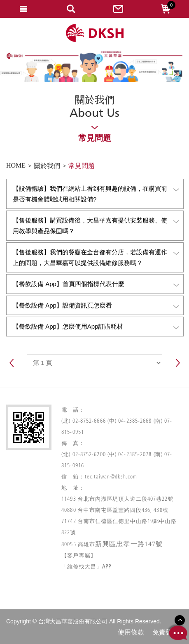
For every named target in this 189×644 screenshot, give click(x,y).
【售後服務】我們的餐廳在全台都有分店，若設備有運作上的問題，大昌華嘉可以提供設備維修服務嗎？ (96, 257)
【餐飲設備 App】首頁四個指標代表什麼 (96, 284)
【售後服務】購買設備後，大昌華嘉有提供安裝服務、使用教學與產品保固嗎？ (96, 226)
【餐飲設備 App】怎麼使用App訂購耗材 (96, 327)
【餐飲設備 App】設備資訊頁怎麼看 (96, 306)
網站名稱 (95, 33)
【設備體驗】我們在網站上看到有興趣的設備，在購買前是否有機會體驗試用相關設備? (96, 194)
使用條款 (131, 632)
